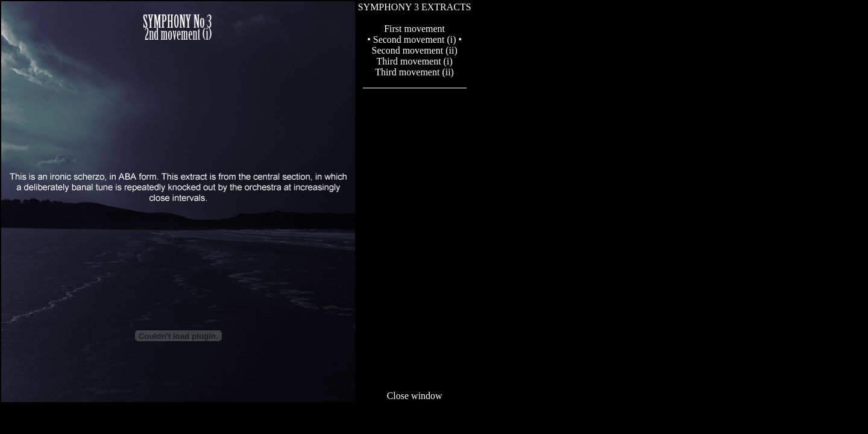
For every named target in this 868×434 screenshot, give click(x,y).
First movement (414, 29)
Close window (415, 396)
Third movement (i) (415, 61)
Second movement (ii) (415, 50)
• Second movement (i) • (414, 39)
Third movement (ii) (414, 72)
